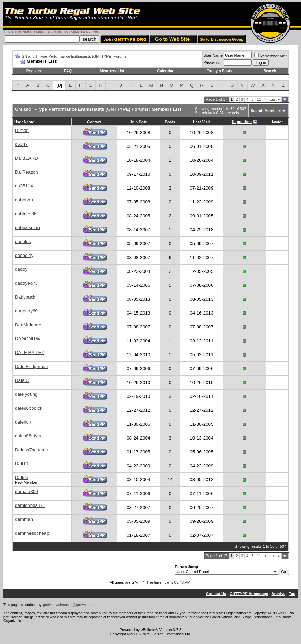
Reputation (242, 122)
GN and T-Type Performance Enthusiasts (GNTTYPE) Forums (74, 56)
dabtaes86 (26, 214)
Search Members (266, 111)
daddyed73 (26, 283)
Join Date (138, 122)
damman (24, 519)
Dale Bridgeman (32, 366)
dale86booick (29, 408)
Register (34, 71)
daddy (21, 269)
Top (292, 594)
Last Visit (202, 122)
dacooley (24, 255)
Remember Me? (271, 56)
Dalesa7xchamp (32, 450)
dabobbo (24, 200)
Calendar (165, 71)
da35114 (24, 186)
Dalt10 (22, 464)
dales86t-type (29, 436)
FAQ (68, 71)
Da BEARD (27, 158)
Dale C (22, 380)
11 (259, 99)
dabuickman (27, 228)
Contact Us (216, 594)
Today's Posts (219, 71)
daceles (23, 241)
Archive (278, 594)
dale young (26, 394)
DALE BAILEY (30, 353)
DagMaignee (28, 325)
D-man (22, 130)
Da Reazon (27, 172)
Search (270, 71)
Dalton (22, 478)
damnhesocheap (32, 533)
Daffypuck (25, 297)
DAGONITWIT (30, 339)
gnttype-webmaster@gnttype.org (68, 605)
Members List (112, 71)
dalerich (23, 422)
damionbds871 (30, 505)
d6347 (21, 144)
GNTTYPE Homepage (249, 594)
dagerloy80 (26, 311)
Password (212, 62)
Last (275, 99)
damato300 (27, 491)
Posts (170, 122)
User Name (213, 55)
